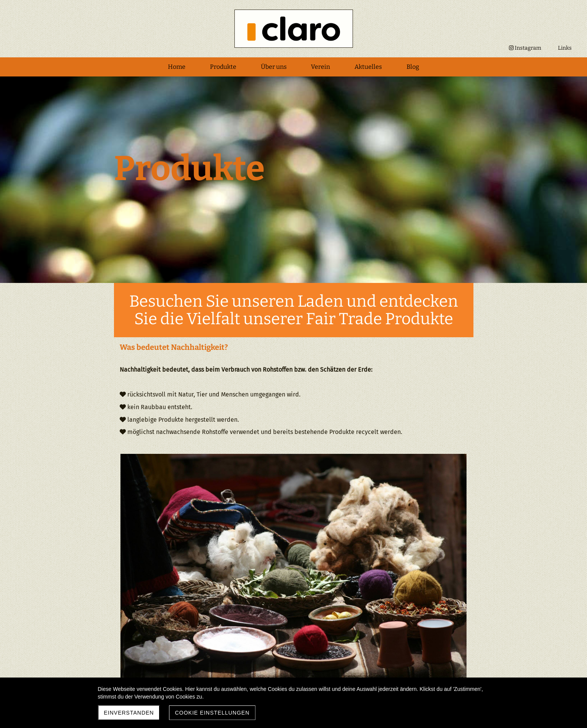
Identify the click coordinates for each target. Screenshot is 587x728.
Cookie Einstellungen (212, 713)
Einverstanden (129, 713)
